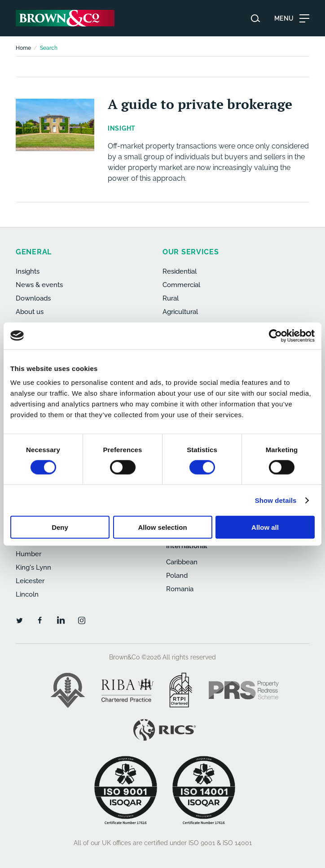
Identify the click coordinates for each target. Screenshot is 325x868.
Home (23, 48)
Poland (177, 576)
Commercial (181, 285)
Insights (28, 271)
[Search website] (255, 18)
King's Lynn (33, 567)
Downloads (33, 298)
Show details (276, 500)
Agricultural (180, 312)
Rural (171, 298)
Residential (180, 271)
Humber (29, 554)
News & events (39, 285)
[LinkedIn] (61, 620)
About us (30, 312)
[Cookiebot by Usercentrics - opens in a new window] (275, 336)
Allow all (265, 527)
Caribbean (182, 562)
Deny (60, 527)
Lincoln (27, 594)
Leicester (30, 581)
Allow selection (162, 527)
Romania (180, 589)
